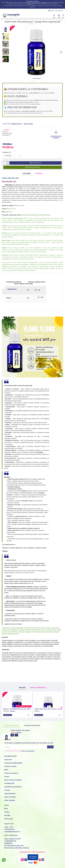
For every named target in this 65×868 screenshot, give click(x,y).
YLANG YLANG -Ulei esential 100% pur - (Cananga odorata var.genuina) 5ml (48, 709)
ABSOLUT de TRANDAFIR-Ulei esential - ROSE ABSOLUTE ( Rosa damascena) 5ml (17, 709)
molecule (31, 4)
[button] (61, 52)
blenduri (44, 3)
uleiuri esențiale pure (33, 3)
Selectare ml (7, 152)
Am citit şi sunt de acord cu (19, 751)
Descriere (27, 174)
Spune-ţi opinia (28, 124)
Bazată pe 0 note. (17, 124)
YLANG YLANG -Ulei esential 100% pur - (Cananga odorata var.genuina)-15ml (21, 731)
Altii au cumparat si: (38, 682)
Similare (22, 682)
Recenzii (39, 174)
